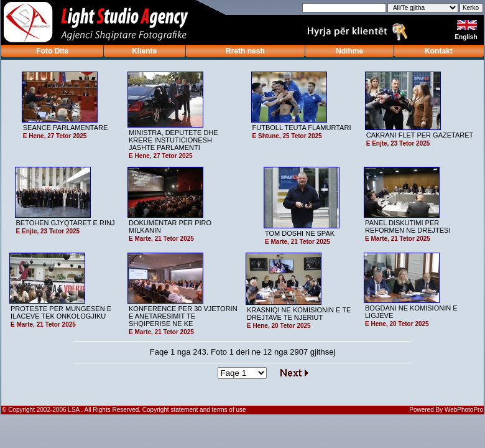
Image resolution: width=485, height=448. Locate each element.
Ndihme (349, 51)
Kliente (144, 51)
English (467, 37)
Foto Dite (52, 51)
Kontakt (439, 51)
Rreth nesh (245, 51)
